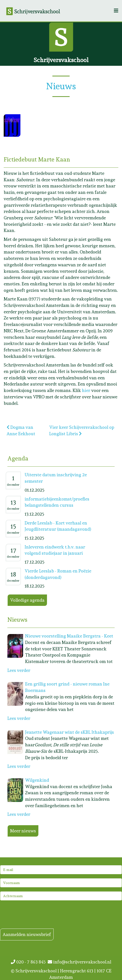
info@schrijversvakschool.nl (79, 962)
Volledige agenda (27, 600)
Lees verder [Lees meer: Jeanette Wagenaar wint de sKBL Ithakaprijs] (19, 766)
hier (87, 390)
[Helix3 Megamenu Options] (116, 11)
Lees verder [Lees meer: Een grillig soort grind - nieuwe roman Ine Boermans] (19, 718)
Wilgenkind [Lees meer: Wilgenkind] (37, 780)
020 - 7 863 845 (29, 962)
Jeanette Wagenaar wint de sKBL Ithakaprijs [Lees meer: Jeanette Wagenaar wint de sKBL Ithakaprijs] (69, 732)
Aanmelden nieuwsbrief (27, 934)
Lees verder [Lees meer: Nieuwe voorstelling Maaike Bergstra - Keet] (19, 670)
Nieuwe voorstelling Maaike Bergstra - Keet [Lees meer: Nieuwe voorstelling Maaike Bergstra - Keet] (69, 636)
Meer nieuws (23, 831)
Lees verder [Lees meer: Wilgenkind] (19, 814)
